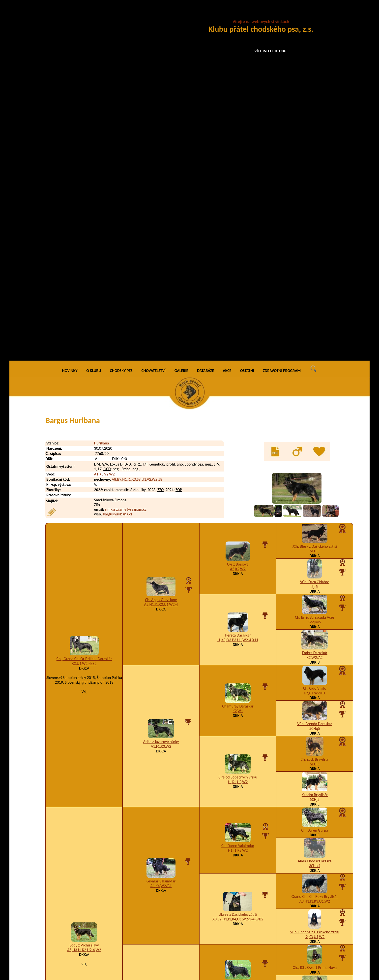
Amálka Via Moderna (238, 696)
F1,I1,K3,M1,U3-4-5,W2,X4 (238, 700)
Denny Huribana (82, 935)
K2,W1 (238, 355)
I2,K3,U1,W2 (315, 581)
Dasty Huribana (82, 925)
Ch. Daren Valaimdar (238, 490)
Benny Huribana (82, 781)
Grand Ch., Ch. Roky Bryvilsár (315, 541)
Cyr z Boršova (238, 208)
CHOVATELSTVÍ (153, 15)
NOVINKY (70, 15)
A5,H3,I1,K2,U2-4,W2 (84, 594)
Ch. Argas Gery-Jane (161, 244)
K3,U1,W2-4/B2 (84, 308)
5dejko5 (315, 266)
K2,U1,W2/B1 (315, 337)
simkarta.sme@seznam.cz (126, 153)
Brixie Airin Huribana (86, 830)
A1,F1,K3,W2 (161, 390)
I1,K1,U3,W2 (238, 426)
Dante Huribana (82, 895)
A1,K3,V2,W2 (104, 118)
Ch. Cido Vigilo (315, 333)
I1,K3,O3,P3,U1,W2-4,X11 (238, 284)
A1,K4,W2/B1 (161, 530)
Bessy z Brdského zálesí (315, 714)
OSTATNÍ (247, 15)
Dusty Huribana (82, 945)
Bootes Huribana (83, 821)
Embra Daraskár (315, 297)
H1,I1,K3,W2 (238, 495)
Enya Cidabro (315, 643)
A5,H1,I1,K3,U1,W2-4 (161, 249)
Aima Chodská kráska (315, 505)
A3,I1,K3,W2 (238, 632)
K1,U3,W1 (315, 718)
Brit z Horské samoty (238, 627)
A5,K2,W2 (238, 213)
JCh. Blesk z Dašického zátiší (315, 191)
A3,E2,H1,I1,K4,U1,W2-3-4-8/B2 (238, 563)
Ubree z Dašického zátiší (238, 558)
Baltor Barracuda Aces (315, 678)
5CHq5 (315, 373)
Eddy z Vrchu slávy (84, 589)
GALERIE (181, 15)
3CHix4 (315, 510)
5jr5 (315, 231)
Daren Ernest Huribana (87, 905)
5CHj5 (315, 195)
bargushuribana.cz (118, 158)
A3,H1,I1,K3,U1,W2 (315, 546)
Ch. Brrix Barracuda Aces (315, 262)
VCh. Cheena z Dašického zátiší (315, 576)
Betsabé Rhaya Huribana (89, 791)
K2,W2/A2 (315, 302)
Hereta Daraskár (238, 279)
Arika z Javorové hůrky (161, 386)
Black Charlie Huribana (87, 811)
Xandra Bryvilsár (315, 439)
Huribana (102, 87)
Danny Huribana (82, 885)
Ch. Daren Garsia (315, 475)
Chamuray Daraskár (238, 350)
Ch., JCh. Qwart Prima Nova (315, 612)
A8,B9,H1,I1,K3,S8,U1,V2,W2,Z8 (137, 124)
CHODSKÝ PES (121, 15)
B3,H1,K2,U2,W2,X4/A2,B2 (161, 667)
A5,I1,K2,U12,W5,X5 (315, 647)
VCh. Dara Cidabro (315, 226)
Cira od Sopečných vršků (238, 421)
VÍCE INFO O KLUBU (270, 51)
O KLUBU (94, 15)
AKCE (227, 15)
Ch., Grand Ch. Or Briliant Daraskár (84, 303)
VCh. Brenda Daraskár (315, 368)
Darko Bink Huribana (86, 915)
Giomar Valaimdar (161, 525)
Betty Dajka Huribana (86, 801)
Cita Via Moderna (161, 663)
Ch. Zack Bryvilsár (315, 404)
